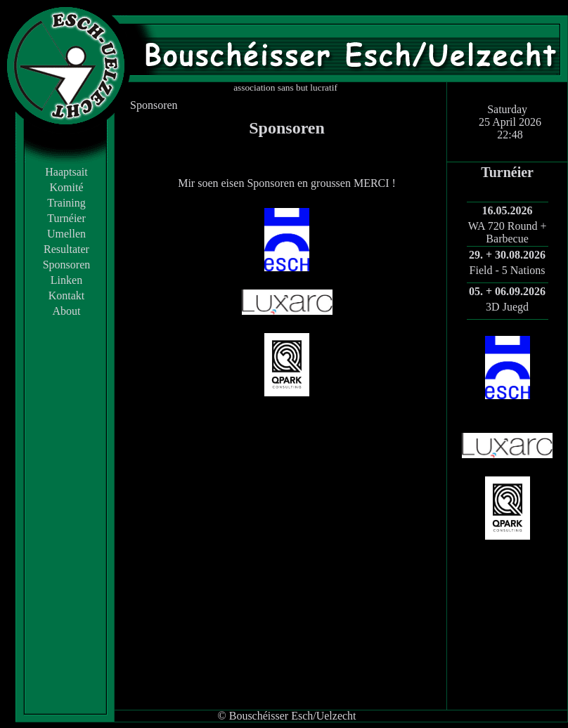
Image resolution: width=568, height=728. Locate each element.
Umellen (66, 234)
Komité (67, 187)
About (67, 311)
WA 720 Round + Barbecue (508, 232)
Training (66, 203)
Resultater (66, 249)
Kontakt (67, 295)
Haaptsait (66, 172)
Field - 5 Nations (508, 270)
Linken (66, 280)
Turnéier (66, 218)
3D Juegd (507, 307)
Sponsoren (67, 265)
